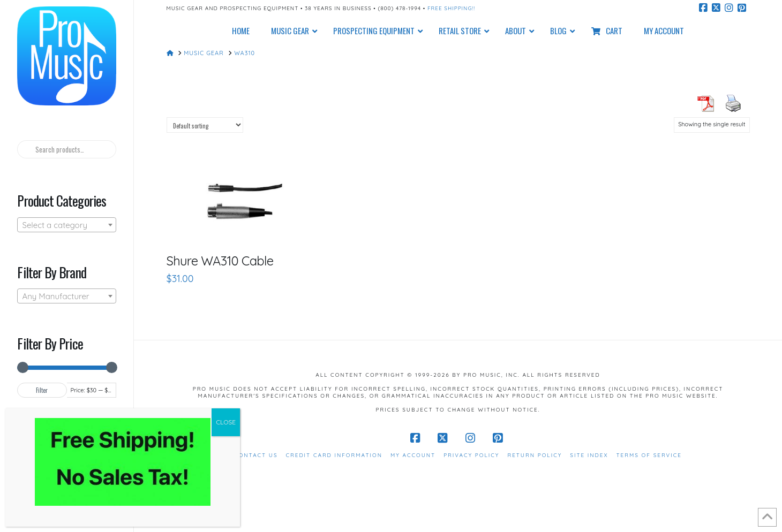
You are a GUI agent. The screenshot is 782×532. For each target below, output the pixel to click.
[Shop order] (205, 125)
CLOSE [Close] (226, 422)
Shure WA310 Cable (220, 261)
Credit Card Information (334, 455)
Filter (42, 390)
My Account (413, 455)
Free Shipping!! (451, 8)
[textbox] (66, 225)
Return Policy (535, 455)
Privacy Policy (471, 455)
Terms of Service (649, 455)
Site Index (589, 455)
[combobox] (66, 225)
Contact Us (256, 455)
